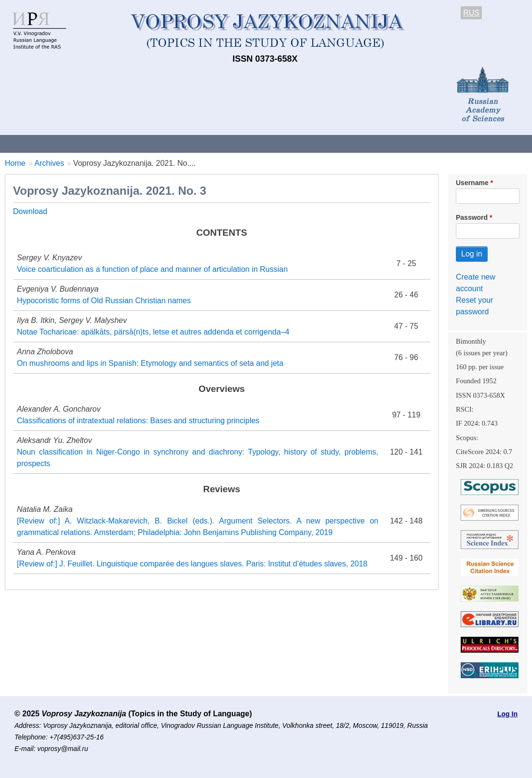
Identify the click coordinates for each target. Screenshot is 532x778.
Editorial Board (453, 143)
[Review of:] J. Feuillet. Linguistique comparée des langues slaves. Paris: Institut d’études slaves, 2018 (192, 564)
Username (472, 183)
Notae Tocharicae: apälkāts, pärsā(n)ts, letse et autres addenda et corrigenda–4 (153, 332)
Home (15, 163)
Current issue (271, 143)
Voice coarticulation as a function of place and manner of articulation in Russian (152, 269)
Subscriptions (386, 143)
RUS (471, 13)
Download (30, 211)
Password (472, 217)
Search (510, 143)
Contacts (104, 143)
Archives (328, 143)
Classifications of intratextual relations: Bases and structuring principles (138, 421)
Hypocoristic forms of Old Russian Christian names (104, 301)
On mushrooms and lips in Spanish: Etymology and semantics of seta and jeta (150, 363)
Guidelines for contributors (184, 143)
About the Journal (40, 143)
